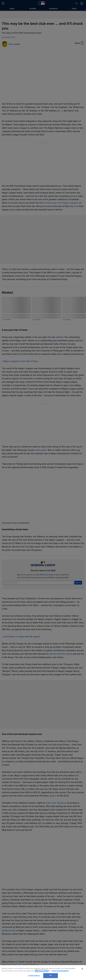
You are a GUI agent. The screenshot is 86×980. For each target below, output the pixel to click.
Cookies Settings (34, 976)
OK (50, 976)
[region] (43, 973)
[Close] (82, 969)
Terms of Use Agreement (60, 971)
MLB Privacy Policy (42, 971)
